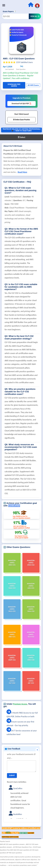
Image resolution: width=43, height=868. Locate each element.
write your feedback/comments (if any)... (21, 756)
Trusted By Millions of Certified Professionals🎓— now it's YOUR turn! (21, 130)
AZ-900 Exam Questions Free (23, 847)
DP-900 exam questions (14, 853)
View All (35, 16)
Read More (22, 172)
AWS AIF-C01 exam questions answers (12, 844)
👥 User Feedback (12, 749)
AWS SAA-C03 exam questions (20, 850)
